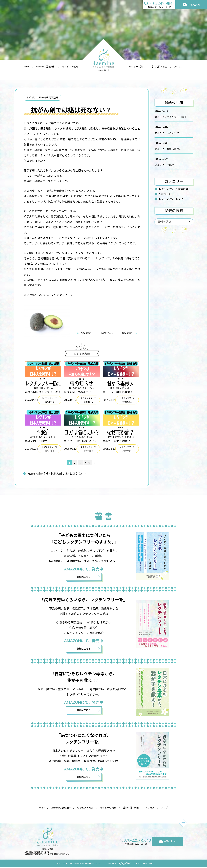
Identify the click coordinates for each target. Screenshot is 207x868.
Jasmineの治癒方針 (46, 66)
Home (31, 474)
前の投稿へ (86, 333)
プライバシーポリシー (144, 864)
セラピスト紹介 (70, 66)
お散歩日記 (165, 194)
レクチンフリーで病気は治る (175, 189)
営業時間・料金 (159, 66)
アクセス (179, 66)
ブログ (164, 808)
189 (88, 463)
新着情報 (43, 474)
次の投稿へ (128, 333)
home (27, 66)
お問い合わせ (192, 5)
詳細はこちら (84, 577)
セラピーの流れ (137, 66)
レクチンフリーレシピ (171, 199)
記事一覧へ (107, 333)
